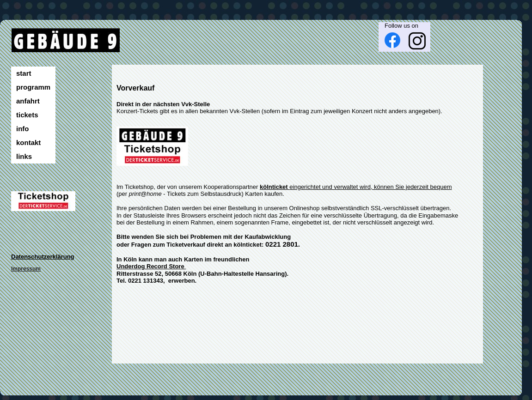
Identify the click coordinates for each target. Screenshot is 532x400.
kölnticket (275, 187)
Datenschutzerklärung (43, 257)
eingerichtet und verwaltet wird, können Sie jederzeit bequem (370, 187)
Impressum (26, 269)
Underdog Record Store (151, 266)
